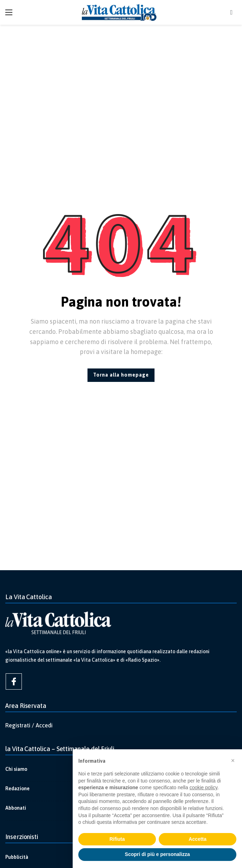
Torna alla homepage (121, 375)
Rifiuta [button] (117, 839)
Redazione (17, 789)
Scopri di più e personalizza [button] (157, 854)
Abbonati (16, 808)
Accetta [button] (198, 839)
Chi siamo (16, 769)
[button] (233, 761)
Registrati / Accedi (29, 725)
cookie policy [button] (203, 787)
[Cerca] (231, 12)
